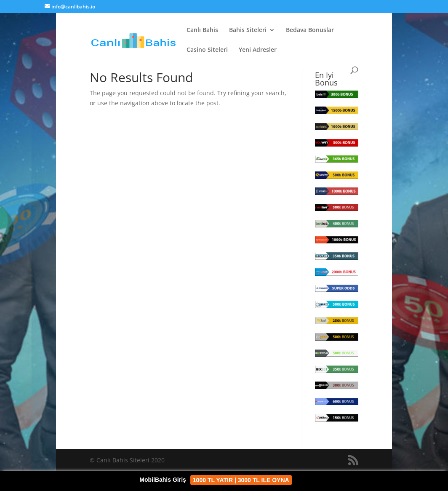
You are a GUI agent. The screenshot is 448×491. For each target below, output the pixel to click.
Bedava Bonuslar (310, 30)
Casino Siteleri (207, 50)
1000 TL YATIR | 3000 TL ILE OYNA (241, 480)
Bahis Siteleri (248, 30)
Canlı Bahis (202, 30)
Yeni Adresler (258, 50)
